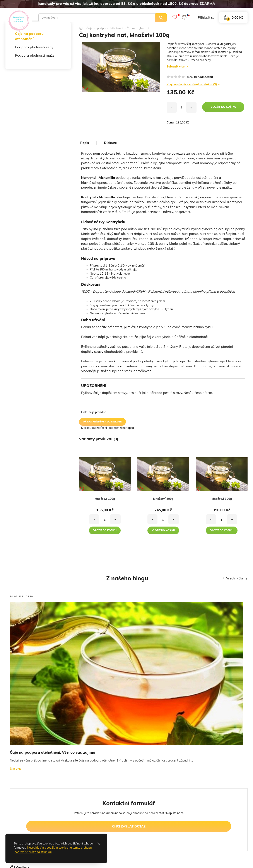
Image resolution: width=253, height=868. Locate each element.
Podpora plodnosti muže (35, 55)
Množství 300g (222, 499)
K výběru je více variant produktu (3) (192, 84)
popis (85, 143)
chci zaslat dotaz (129, 826)
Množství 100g (105, 499)
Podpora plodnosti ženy (34, 47)
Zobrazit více (176, 66)
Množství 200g (163, 499)
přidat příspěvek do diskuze (103, 422)
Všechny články (237, 578)
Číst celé (16, 769)
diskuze (110, 143)
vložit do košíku (223, 107)
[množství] (181, 107)
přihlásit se (206, 18)
